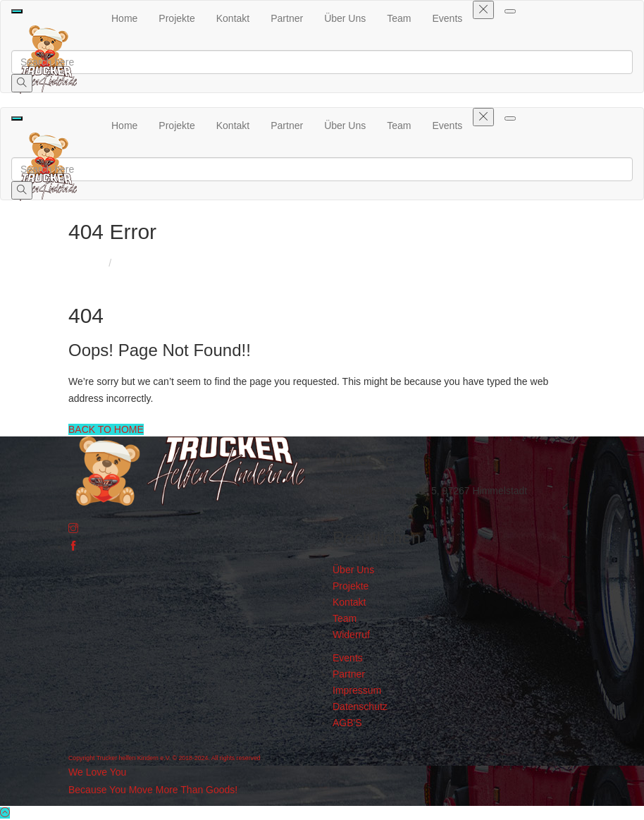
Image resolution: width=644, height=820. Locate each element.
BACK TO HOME (106, 429)
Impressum (357, 690)
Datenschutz (360, 706)
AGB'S (347, 723)
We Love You (97, 772)
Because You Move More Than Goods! (153, 790)
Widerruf (351, 635)
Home (124, 18)
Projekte (177, 18)
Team (399, 18)
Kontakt (233, 18)
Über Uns (345, 18)
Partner (287, 18)
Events (448, 18)
